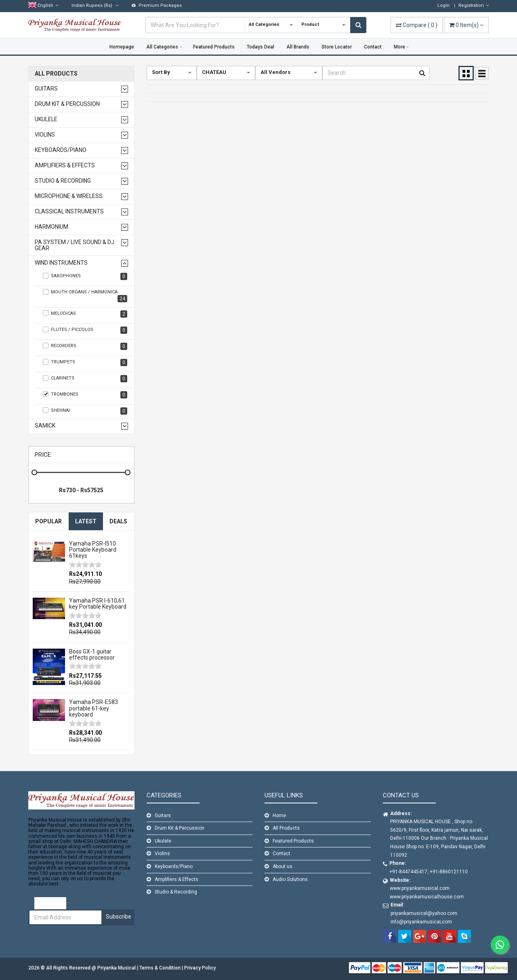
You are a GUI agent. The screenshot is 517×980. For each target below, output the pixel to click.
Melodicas (85, 314)
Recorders (85, 346)
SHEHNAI (85, 411)
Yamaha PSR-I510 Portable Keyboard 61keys (93, 550)
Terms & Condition (161, 968)
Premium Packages (157, 5)
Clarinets (85, 379)
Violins (45, 135)
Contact (373, 47)
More (399, 47)
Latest (86, 521)
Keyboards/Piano (61, 150)
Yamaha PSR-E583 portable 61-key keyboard (94, 708)
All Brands (298, 47)
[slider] (85, 565)
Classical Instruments (69, 212)
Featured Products (214, 47)
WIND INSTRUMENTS (61, 263)
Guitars (46, 89)
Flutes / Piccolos (85, 330)
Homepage (122, 47)
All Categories (162, 47)
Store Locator (337, 47)
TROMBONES (85, 395)
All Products (56, 74)
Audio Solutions (290, 879)
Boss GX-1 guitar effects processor (92, 654)
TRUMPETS (85, 362)
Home (279, 816)
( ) (417, 25)
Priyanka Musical (117, 968)
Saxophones (85, 276)
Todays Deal (261, 47)
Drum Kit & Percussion (67, 104)
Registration (474, 5)
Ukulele (46, 119)
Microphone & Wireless (69, 196)
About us (283, 866)
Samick (45, 426)
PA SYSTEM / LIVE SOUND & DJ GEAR (75, 245)
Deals (118, 521)
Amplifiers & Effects (65, 165)
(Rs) (95, 5)
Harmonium (51, 227)
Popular (48, 521)
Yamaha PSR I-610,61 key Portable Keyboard (98, 604)
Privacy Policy (200, 968)
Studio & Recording (63, 181)
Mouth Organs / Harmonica (85, 296)
